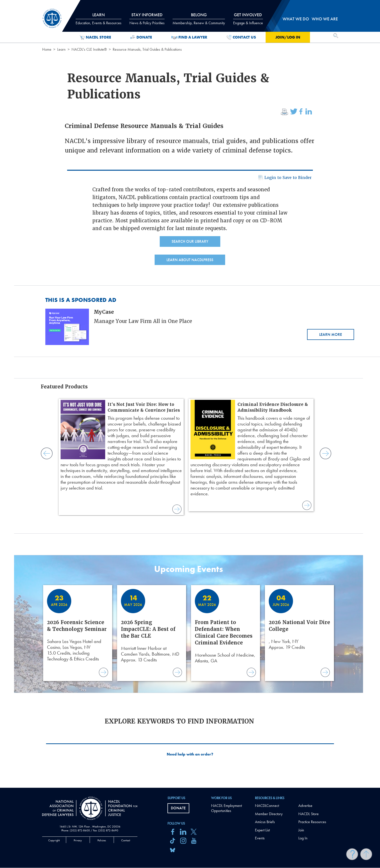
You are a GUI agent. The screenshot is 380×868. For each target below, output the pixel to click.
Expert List (262, 830)
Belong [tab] (199, 19)
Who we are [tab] (325, 19)
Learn (61, 49)
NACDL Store (95, 37)
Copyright (54, 840)
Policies (102, 840)
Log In (303, 838)
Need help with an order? (190, 754)
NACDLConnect (267, 806)
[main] (190, 394)
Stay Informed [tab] (147, 19)
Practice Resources (312, 822)
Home (47, 49)
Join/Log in (288, 37)
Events (260, 838)
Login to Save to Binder (284, 178)
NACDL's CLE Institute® (89, 49)
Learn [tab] (99, 19)
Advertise (305, 806)
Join (301, 830)
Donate (141, 37)
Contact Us (241, 37)
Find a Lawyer (189, 37)
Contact (126, 840)
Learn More (331, 334)
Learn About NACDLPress (190, 260)
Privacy (78, 840)
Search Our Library (190, 241)
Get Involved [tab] (248, 19)
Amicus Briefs (265, 822)
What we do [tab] (296, 19)
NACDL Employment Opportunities (226, 808)
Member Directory (269, 814)
